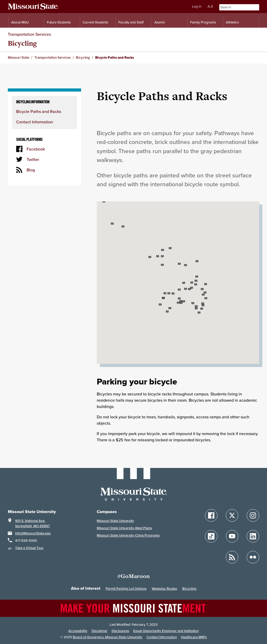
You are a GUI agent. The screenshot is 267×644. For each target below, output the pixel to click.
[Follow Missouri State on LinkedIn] (253, 536)
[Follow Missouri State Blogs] (232, 557)
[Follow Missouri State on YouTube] (232, 536)
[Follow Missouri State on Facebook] (211, 515)
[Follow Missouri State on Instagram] (253, 515)
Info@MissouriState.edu (33, 533)
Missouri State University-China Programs (128, 535)
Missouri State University (115, 521)
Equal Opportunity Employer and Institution (166, 631)
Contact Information (35, 122)
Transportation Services (29, 34)
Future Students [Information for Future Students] (59, 22)
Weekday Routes (164, 589)
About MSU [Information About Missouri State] (20, 22)
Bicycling (22, 43)
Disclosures (120, 631)
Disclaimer (99, 631)
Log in (197, 6)
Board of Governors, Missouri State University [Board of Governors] (108, 637)
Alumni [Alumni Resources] (160, 22)
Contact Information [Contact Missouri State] (162, 637)
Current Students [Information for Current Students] (95, 22)
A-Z (210, 6)
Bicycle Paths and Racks (39, 111)
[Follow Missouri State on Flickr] (253, 557)
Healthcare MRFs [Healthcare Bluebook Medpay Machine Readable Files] (194, 637)
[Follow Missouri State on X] (232, 515)
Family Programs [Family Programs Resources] (203, 22)
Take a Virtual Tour (29, 548)
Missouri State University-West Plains (124, 528)
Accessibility (78, 631)
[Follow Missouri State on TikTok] (211, 536)
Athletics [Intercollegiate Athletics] (232, 22)
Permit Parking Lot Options (126, 589)
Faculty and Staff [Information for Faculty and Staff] (131, 22)
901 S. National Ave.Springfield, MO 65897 (32, 523)
